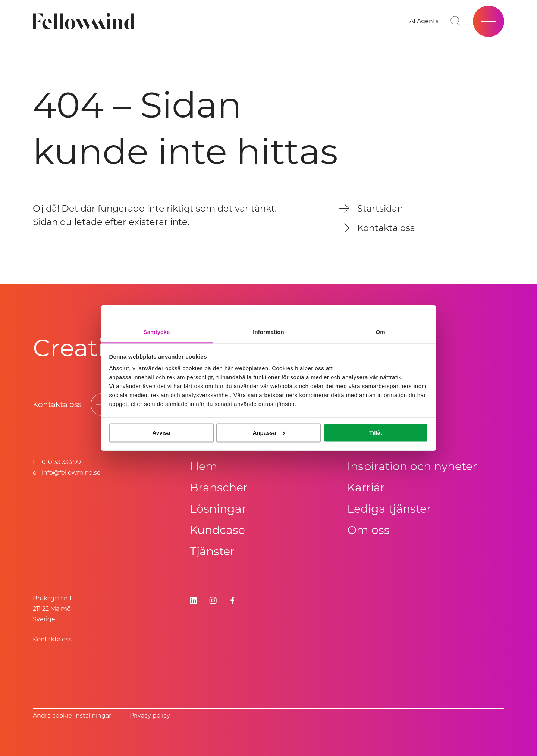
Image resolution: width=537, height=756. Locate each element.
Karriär (366, 488)
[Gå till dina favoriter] (424, 21)
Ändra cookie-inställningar (72, 716)
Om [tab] (380, 332)
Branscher (219, 488)
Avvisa (161, 433)
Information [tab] (268, 332)
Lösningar (218, 509)
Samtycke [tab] (157, 332)
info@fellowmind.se (71, 473)
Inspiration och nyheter (412, 466)
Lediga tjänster (389, 509)
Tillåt (376, 433)
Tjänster (212, 551)
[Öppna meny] (489, 21)
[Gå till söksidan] (456, 21)
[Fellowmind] (86, 21)
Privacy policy (150, 716)
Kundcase (217, 530)
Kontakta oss (52, 639)
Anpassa (269, 433)
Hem (204, 466)
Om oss (368, 530)
